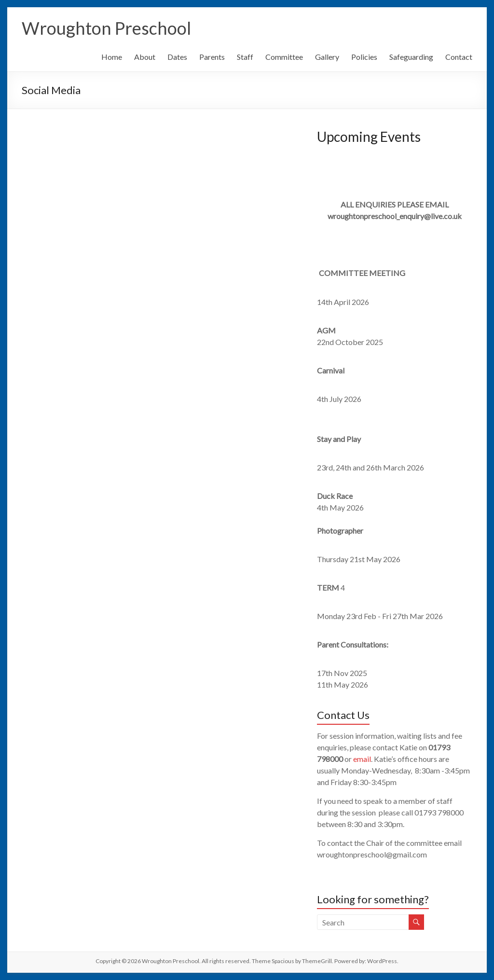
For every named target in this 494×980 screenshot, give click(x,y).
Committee (284, 57)
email (362, 759)
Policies (364, 57)
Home (112, 57)
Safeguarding (411, 57)
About (145, 57)
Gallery (327, 57)
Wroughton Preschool (106, 28)
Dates (177, 57)
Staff (245, 57)
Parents (212, 57)
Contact (459, 57)
